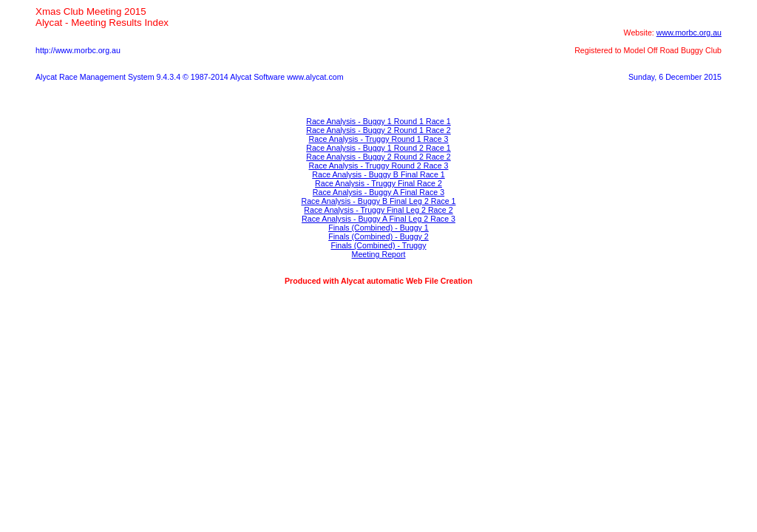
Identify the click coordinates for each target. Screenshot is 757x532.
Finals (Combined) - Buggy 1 (378, 228)
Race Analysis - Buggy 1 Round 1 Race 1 (378, 121)
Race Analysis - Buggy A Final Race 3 (378, 192)
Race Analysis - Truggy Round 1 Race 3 (379, 139)
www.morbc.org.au (689, 33)
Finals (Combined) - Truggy (378, 245)
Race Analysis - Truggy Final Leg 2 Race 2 (378, 210)
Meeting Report (379, 254)
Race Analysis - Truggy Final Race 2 (378, 183)
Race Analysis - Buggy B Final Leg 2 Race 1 (378, 201)
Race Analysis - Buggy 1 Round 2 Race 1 (378, 148)
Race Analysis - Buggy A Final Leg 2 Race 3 (378, 219)
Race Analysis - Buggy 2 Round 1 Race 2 (378, 130)
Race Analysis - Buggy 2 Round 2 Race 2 (378, 157)
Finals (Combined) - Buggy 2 (378, 236)
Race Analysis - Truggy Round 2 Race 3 (379, 166)
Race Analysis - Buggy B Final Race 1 (378, 174)
